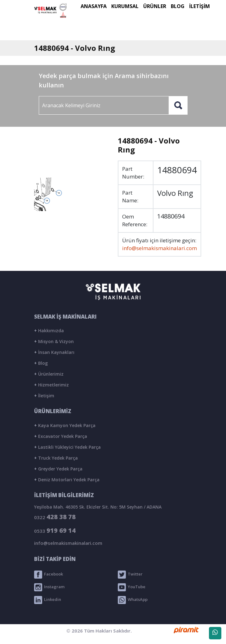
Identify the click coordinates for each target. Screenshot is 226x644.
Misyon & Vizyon (54, 341)
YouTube (132, 587)
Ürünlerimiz (49, 374)
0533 (55, 530)
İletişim (44, 396)
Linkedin (48, 600)
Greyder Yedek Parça (58, 469)
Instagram (49, 587)
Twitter (130, 575)
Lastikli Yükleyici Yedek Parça (67, 447)
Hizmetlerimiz (51, 385)
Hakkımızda (49, 331)
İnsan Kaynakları (54, 352)
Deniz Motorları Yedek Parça (67, 480)
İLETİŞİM (199, 6)
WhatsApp (133, 600)
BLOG (178, 6)
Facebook (49, 575)
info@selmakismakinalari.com (160, 248)
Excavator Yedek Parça (61, 436)
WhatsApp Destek (215, 634)
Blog (41, 363)
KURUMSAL (125, 6)
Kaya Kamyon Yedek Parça (65, 425)
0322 (55, 517)
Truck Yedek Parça (56, 458)
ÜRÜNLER (155, 6)
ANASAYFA (94, 6)
